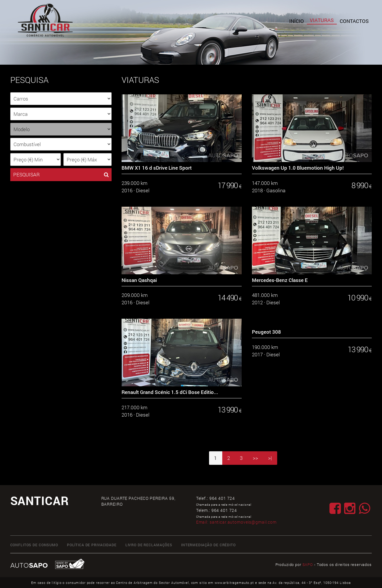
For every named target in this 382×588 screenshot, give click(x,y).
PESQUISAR (61, 175)
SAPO (308, 564)
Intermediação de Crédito (208, 545)
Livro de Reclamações (149, 545)
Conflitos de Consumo (34, 545)
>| (270, 458)
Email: (236, 522)
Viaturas (322, 20)
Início (297, 21)
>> (255, 458)
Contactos (354, 21)
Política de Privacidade (92, 545)
